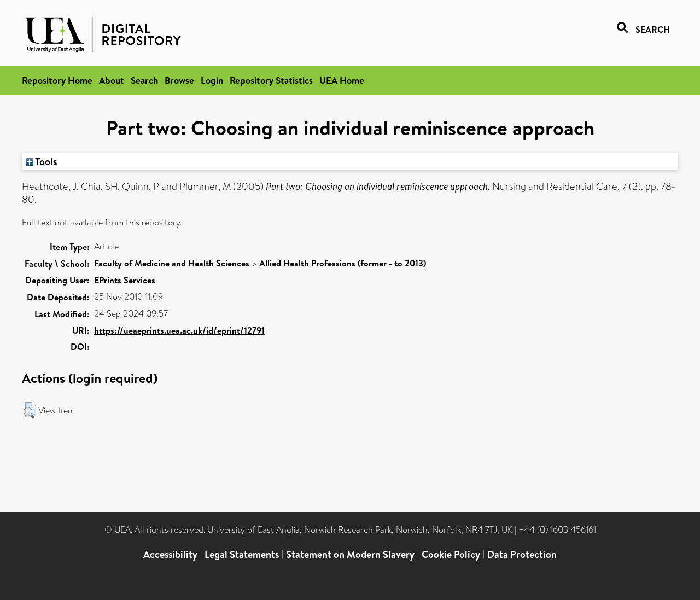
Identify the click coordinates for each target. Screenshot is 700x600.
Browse (179, 80)
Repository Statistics (271, 80)
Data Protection (522, 554)
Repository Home (57, 80)
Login (212, 80)
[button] (30, 410)
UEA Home (342, 80)
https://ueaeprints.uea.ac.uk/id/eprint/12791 (179, 330)
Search (144, 80)
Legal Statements (242, 554)
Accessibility (170, 554)
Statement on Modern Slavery (350, 554)
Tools (42, 161)
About (112, 80)
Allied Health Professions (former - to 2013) (343, 263)
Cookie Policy (451, 554)
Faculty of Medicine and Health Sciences (172, 263)
